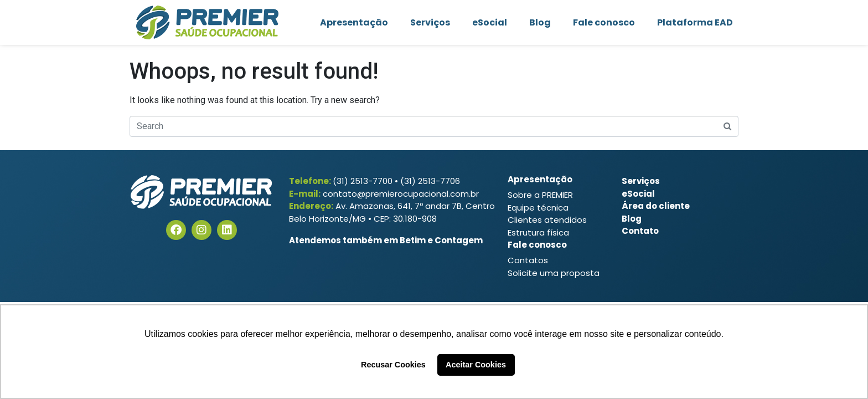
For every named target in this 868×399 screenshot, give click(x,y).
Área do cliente (656, 206)
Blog (540, 22)
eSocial (490, 22)
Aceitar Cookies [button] (476, 365)
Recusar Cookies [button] (393, 365)
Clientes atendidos (547, 220)
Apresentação (354, 22)
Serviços (430, 22)
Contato (640, 231)
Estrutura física (538, 232)
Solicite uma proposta (554, 273)
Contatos (528, 260)
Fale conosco (604, 22)
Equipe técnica (538, 208)
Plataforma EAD (695, 22)
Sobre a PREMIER (540, 195)
